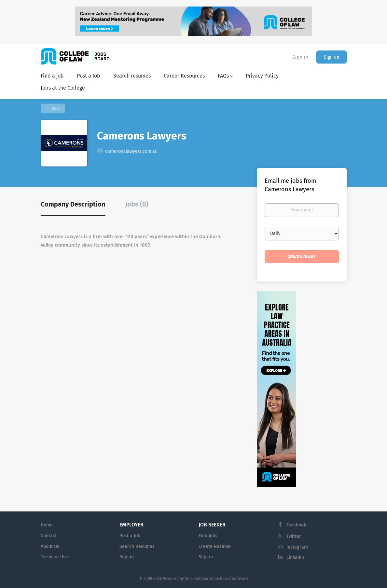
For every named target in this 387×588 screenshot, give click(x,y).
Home (47, 525)
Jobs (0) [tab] (137, 204)
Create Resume (215, 546)
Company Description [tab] (73, 204)
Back (55, 108)
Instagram (297, 547)
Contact (49, 536)
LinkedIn (295, 558)
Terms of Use (54, 557)
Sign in (300, 57)
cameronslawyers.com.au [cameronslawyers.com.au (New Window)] (131, 151)
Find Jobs (208, 536)
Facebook (296, 525)
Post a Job (130, 536)
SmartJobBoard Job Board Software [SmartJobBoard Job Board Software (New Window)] (216, 579)
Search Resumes (137, 546)
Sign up (332, 57)
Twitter (294, 536)
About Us (50, 546)
